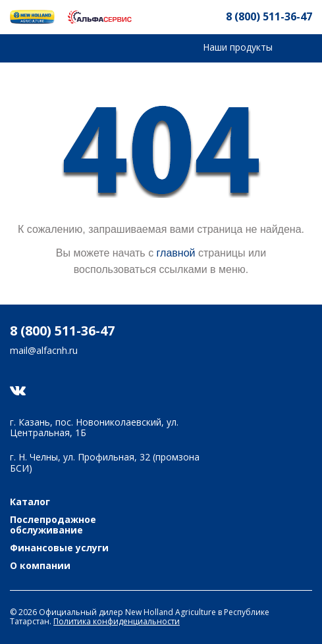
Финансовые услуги (59, 548)
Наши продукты (238, 47)
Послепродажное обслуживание (53, 526)
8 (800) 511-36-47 (269, 16)
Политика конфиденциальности (117, 621)
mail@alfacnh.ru (44, 351)
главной (176, 253)
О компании (40, 566)
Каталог (30, 502)
